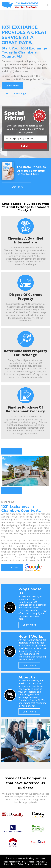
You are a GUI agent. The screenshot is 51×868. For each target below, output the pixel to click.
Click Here (16, 187)
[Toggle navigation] (47, 5)
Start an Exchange (16, 93)
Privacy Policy (17, 864)
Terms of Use (31, 864)
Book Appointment (12, 862)
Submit (25, 146)
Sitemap (43, 864)
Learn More (12, 86)
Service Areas (28, 862)
